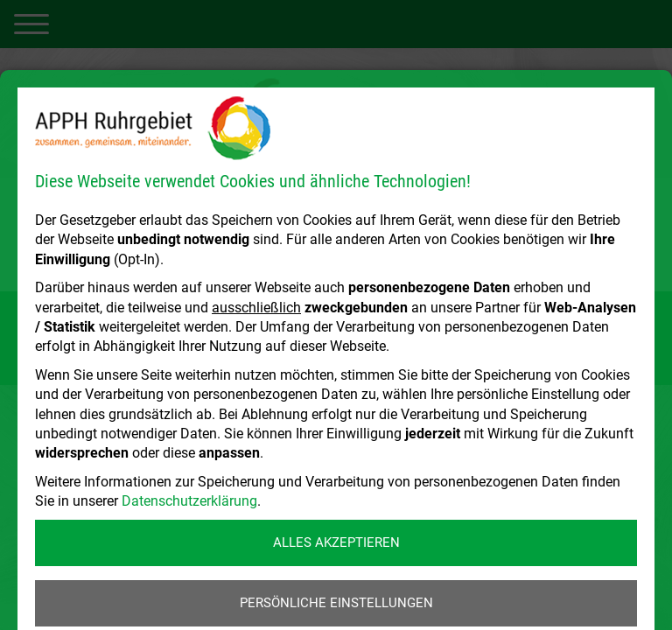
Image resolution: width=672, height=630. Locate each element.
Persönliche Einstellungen (336, 603)
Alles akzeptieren (336, 542)
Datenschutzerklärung (189, 501)
